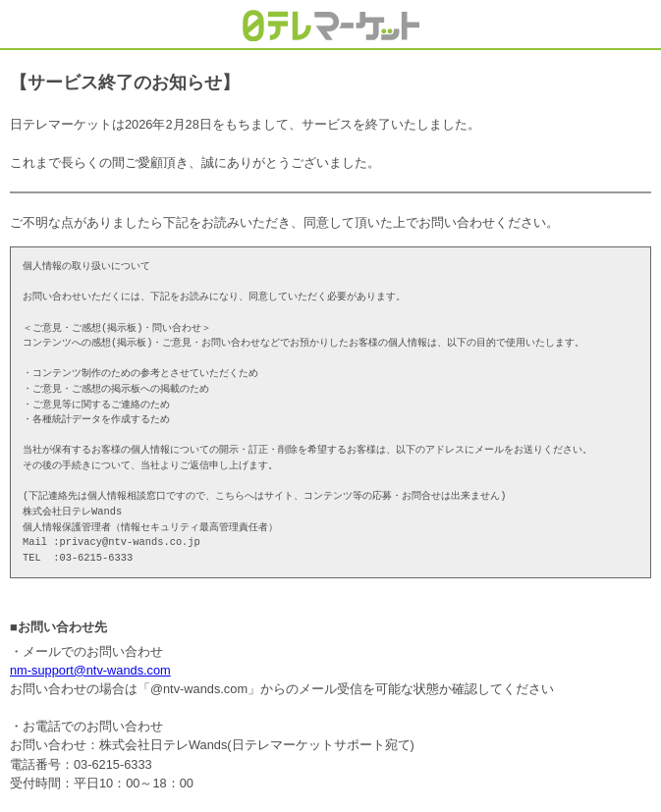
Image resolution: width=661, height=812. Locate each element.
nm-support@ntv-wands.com (90, 670)
